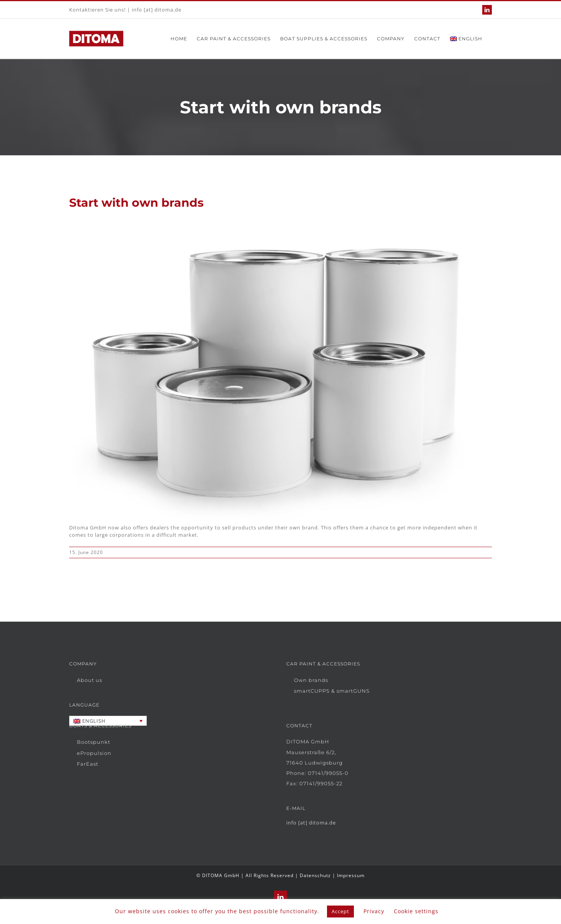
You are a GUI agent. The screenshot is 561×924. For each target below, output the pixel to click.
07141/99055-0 (328, 773)
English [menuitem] (94, 721)
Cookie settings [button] (416, 911)
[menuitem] (466, 39)
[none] (108, 721)
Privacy (374, 911)
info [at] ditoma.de (157, 10)
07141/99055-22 (321, 783)
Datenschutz (315, 875)
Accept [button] (340, 911)
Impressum (351, 875)
